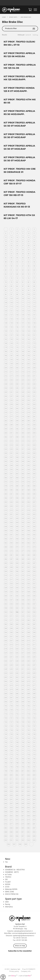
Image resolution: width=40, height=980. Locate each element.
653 (34, 669)
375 (23, 482)
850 (28, 804)
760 (28, 742)
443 (34, 527)
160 (28, 335)
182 (17, 351)
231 (23, 384)
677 (34, 685)
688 (28, 694)
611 (34, 641)
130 (28, 315)
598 (28, 632)
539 (34, 592)
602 (17, 637)
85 (11, 286)
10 (28, 233)
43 (11, 258)
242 (17, 392)
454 (28, 535)
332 (17, 453)
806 (17, 775)
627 (23, 653)
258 (6, 404)
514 (28, 575)
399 (23, 498)
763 (11, 747)
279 (23, 417)
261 (23, 404)
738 (6, 730)
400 (28, 498)
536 (17, 592)
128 (17, 315)
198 (6, 364)
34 (28, 250)
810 (6, 779)
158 (17, 335)
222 (6, 380)
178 (28, 347)
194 (17, 360)
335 (34, 453)
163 (11, 339)
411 (23, 506)
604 (28, 637)
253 (11, 400)
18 (6, 242)
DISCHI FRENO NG (12, 894)
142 (28, 323)
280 (28, 417)
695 (34, 698)
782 (17, 759)
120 (6, 311)
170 (17, 343)
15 (23, 237)
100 (28, 294)
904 (28, 840)
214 (28, 372)
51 (23, 262)
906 (9, 844)
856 (28, 808)
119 (34, 307)
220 (28, 376)
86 (17, 286)
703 (11, 706)
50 (17, 262)
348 (6, 466)
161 (34, 335)
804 (6, 775)
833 (34, 791)
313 (11, 441)
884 (17, 828)
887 (34, 828)
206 (17, 368)
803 (34, 771)
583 (11, 624)
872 (17, 820)
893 (34, 832)
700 (28, 702)
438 (6, 527)
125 (34, 311)
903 (23, 840)
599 (34, 632)
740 (17, 730)
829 (11, 791)
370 (28, 478)
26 (17, 246)
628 (28, 653)
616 (28, 645)
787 (11, 763)
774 (6, 755)
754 (28, 738)
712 (28, 710)
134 (17, 319)
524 (17, 584)
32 (17, 250)
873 (23, 820)
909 (26, 844)
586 (28, 624)
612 (6, 645)
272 (17, 413)
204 (6, 368)
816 (6, 783)
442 (28, 527)
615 (23, 645)
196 (28, 360)
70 (28, 274)
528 (6, 588)
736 (28, 726)
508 (28, 571)
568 (28, 612)
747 (23, 734)
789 (23, 763)
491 (34, 559)
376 (28, 482)
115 (11, 307)
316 (28, 441)
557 (34, 604)
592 (28, 628)
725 (34, 718)
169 (11, 343)
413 (34, 506)
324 (6, 449)
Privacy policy (14, 971)
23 (34, 242)
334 (28, 453)
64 (28, 270)
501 (23, 567)
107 (34, 299)
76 (28, 278)
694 (28, 698)
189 (23, 356)
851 (34, 804)
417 (23, 510)
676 (28, 685)
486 (6, 559)
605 (34, 637)
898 (28, 836)
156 (6, 335)
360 (6, 474)
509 (34, 571)
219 (23, 376)
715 (11, 714)
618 (6, 649)
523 (11, 584)
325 (11, 449)
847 (11, 804)
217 (11, 376)
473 (34, 547)
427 (11, 518)
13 (11, 237)
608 (17, 641)
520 (28, 580)
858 (6, 812)
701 (34, 702)
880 (28, 824)
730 (28, 722)
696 (6, 702)
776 (17, 755)
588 (6, 628)
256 (28, 400)
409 (11, 506)
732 (6, 726)
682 (28, 690)
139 (11, 323)
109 (11, 303)
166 (28, 339)
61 (11, 270)
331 (11, 453)
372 (6, 482)
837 (23, 795)
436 (28, 523)
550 (28, 600)
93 (23, 290)
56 (17, 266)
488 (17, 559)
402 (6, 502)
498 (6, 567)
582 (6, 624)
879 (23, 824)
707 (34, 706)
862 (28, 812)
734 (17, 726)
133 (11, 319)
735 (23, 726)
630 (6, 657)
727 (11, 722)
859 (11, 812)
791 (34, 763)
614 (17, 645)
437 (34, 523)
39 (23, 254)
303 (23, 433)
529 (11, 588)
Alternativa (9, 907)
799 (11, 771)
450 (6, 535)
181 (11, 351)
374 (17, 482)
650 (17, 669)
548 (17, 600)
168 (6, 343)
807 (23, 775)
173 (34, 343)
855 (23, 808)
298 (28, 429)
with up (13, 976)
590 (17, 628)
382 (28, 486)
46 (28, 258)
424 (28, 514)
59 (34, 266)
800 (17, 771)
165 (23, 339)
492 (6, 563)
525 (23, 584)
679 (11, 690)
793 (11, 767)
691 (11, 698)
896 (17, 836)
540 (6, 596)
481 (11, 555)
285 (23, 421)
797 (34, 767)
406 (28, 502)
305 (34, 433)
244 (28, 392)
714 (6, 714)
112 (28, 303)
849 (23, 804)
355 (11, 470)
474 (6, 551)
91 (11, 290)
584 (17, 624)
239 (34, 388)
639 (23, 661)
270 (6, 413)
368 (17, 478)
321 (23, 445)
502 (28, 567)
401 (34, 498)
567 (23, 612)
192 (6, 360)
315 (23, 441)
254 (17, 400)
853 (11, 808)
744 (6, 734)
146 (17, 327)
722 (17, 718)
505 (11, 571)
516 (6, 580)
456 (6, 539)
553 (11, 604)
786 (6, 763)
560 (17, 608)
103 (11, 299)
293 (34, 425)
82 (28, 282)
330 (6, 453)
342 (6, 461)
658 (28, 673)
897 (23, 836)
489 (23, 559)
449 (34, 531)
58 (28, 266)
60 (6, 270)
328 (28, 449)
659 (34, 673)
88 (28, 286)
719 (34, 714)
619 (11, 649)
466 (28, 543)
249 (23, 396)
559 (11, 608)
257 (34, 400)
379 (11, 486)
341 (34, 457)
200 (17, 364)
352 (28, 466)
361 (11, 474)
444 (6, 531)
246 (6, 396)
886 (28, 828)
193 (11, 360)
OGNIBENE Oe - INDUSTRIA (15, 870)
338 (17, 457)
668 (17, 681)
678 (6, 690)
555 (23, 604)
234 (6, 388)
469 (11, 547)
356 (17, 470)
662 (17, 677)
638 (17, 661)
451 (11, 535)
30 (6, 250)
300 (6, 433)
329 (34, 449)
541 (11, 596)
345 (23, 461)
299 (34, 429)
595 (11, 632)
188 (17, 356)
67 (11, 274)
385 (11, 490)
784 (28, 759)
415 (11, 510)
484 (28, 555)
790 (28, 763)
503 (34, 567)
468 (6, 547)
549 (23, 600)
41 (34, 254)
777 (23, 755)
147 (23, 327)
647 (34, 665)
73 (11, 278)
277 (11, 417)
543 (23, 596)
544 (28, 596)
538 (28, 592)
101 (34, 294)
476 (17, 551)
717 (23, 714)
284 (17, 421)
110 (17, 303)
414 (6, 510)
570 (6, 616)
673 (11, 685)
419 (34, 510)
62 (17, 270)
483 (23, 555)
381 (23, 486)
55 (11, 266)
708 (6, 710)
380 (17, 486)
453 (23, 535)
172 (28, 343)
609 (23, 641)
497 (34, 563)
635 (34, 657)
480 (6, 555)
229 (11, 384)
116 (17, 307)
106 (28, 299)
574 (28, 616)
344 (17, 461)
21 (23, 242)
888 (6, 832)
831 (23, 791)
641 (34, 661)
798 (6, 771)
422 (17, 514)
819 (23, 783)
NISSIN (8, 884)
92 (17, 290)
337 (11, 457)
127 (11, 315)
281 (34, 417)
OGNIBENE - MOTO (12, 872)
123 (23, 311)
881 (34, 824)
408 (6, 506)
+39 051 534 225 (21, 938)
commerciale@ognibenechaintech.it (24, 933)
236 (17, 388)
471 (23, 547)
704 (17, 706)
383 (34, 486)
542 (17, 596)
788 (17, 763)
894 (6, 836)
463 (11, 543)
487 (11, 559)
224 (17, 380)
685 (11, 694)
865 (11, 816)
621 (23, 649)
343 (11, 461)
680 (17, 690)
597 (23, 632)
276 (6, 417)
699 (23, 702)
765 (23, 747)
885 (23, 828)
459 (23, 539)
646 (28, 665)
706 (28, 706)
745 (11, 734)
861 (23, 812)
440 (17, 527)
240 (6, 392)
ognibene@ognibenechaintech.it (23, 936)
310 (28, 437)
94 (28, 290)
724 (28, 718)
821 (34, 783)
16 (28, 237)
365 (34, 474)
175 (11, 347)
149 (34, 327)
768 (6, 751)
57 (23, 266)
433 (11, 523)
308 (17, 437)
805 (11, 775)
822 (6, 787)
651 (23, 669)
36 (6, 254)
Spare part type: (14, 899)
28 (28, 246)
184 (28, 351)
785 (34, 759)
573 (23, 616)
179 (34, 347)
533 (34, 588)
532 (28, 588)
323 (34, 445)
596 (17, 632)
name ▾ (28, 35)
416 (17, 510)
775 (11, 755)
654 (6, 673)
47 (34, 258)
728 (17, 722)
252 (6, 400)
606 (6, 641)
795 (23, 767)
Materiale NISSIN (11, 889)
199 (11, 364)
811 (11, 779)
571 (11, 616)
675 (23, 685)
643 (11, 665)
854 (17, 808)
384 (6, 490)
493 (11, 563)
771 (23, 751)
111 (23, 303)
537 (23, 592)
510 (6, 575)
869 (34, 816)
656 (17, 673)
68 (17, 274)
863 (34, 812)
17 (34, 237)
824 (17, 787)
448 (28, 531)
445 (11, 531)
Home (4, 17)
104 (17, 299)
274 (28, 413)
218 (17, 376)
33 (23, 250)
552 (6, 604)
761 (34, 742)
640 (28, 661)
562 (28, 608)
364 (28, 474)
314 (17, 441)
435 (23, 523)
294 (6, 429)
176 (17, 347)
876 (6, 824)
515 (34, 575)
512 (17, 575)
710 (17, 710)
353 (34, 466)
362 (17, 474)
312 (6, 441)
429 (23, 518)
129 (23, 315)
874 (28, 820)
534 (6, 592)
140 (17, 323)
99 (23, 294)
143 (34, 323)
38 (17, 254)
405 (23, 502)
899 (34, 836)
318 (6, 445)
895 (11, 836)
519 (23, 580)
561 (23, 608)
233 (34, 384)
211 (11, 372)
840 (6, 799)
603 (23, 637)
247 (11, 396)
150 (6, 331)
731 (34, 722)
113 (34, 303)
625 (11, 653)
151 (11, 331)
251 (34, 396)
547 (11, 600)
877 (11, 824)
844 (28, 799)
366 (6, 478)
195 (23, 360)
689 (34, 694)
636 (6, 661)
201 (23, 364)
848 (17, 804)
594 (6, 632)
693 (23, 698)
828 (6, 791)
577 (11, 620)
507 (23, 571)
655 (11, 673)
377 (34, 482)
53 (34, 262)
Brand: (9, 867)
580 (28, 620)
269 (34, 408)
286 (28, 421)
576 (6, 620)
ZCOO (7, 887)
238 (28, 388)
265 (11, 408)
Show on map (20, 946)
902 (17, 840)
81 (23, 282)
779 (34, 755)
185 (34, 351)
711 (23, 710)
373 (11, 482)
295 (11, 429)
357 (23, 470)
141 (23, 323)
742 (28, 730)
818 (17, 783)
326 (17, 449)
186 (6, 356)
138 (6, 323)
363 (23, 474)
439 (11, 527)
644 (17, 665)
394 (28, 494)
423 (23, 514)
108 (6, 303)
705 (23, 706)
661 (11, 677)
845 (34, 799)
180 (6, 351)
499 (11, 567)
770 (17, 751)
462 (6, 543)
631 (11, 657)
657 (23, 673)
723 (23, 718)
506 (17, 571)
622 (28, 649)
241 (11, 392)
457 (11, 539)
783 (23, 759)
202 (28, 364)
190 (28, 356)
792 (6, 767)
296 (17, 429)
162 (6, 339)
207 (23, 368)
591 (23, 628)
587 (34, 624)
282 (6, 421)
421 (11, 514)
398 (17, 498)
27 (23, 246)
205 (11, 368)
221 (34, 376)
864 (6, 816)
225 (23, 380)
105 (23, 299)
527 (34, 584)
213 (23, 372)
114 (6, 307)
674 (17, 685)
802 (28, 771)
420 (6, 514)
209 (34, 368)
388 (28, 490)
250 (28, 396)
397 (11, 498)
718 (28, 714)
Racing (8, 904)
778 (28, 755)
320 (17, 445)
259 (11, 404)
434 (17, 523)
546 (6, 600)
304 (28, 433)
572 (17, 616)
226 (28, 380)
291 (23, 425)
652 (28, 669)
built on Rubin (26, 976)
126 (6, 315)
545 (34, 596)
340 (28, 457)
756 (6, 742)
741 (23, 730)
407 (34, 502)
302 (17, 433)
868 (28, 816)
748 (28, 734)
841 (11, 799)
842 (17, 799)
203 (34, 364)
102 (6, 299)
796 (28, 767)
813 (23, 779)
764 (17, 747)
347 (34, 461)
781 (11, 759)
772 (28, 751)
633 (23, 657)
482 (17, 555)
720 (6, 718)
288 (6, 425)
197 (34, 360)
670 (28, 681)
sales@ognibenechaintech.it (23, 931)
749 (34, 734)
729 (23, 722)
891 (23, 832)
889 (11, 832)
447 (23, 531)
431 (34, 518)
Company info (26, 971)
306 (6, 437)
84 (6, 286)
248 (17, 396)
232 (28, 384)
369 (23, 478)
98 (17, 294)
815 (34, 779)
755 (34, 738)
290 (17, 425)
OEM (7, 902)
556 (28, 604)
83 (34, 282)
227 (34, 380)
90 (6, 290)
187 (11, 356)
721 (11, 718)
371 (34, 478)
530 (17, 588)
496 (28, 563)
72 (6, 278)
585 (23, 624)
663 (23, 677)
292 (28, 425)
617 (34, 645)
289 (11, 425)
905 (34, 840)
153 (23, 331)
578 (17, 620)
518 (17, 580)
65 (34, 270)
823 (11, 787)
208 (28, 368)
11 (34, 233)
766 (28, 747)
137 (34, 319)
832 (28, 791)
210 (6, 372)
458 (17, 539)
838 (28, 795)
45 (23, 258)
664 (28, 677)
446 (17, 531)
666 (6, 681)
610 (28, 641)
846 (6, 804)
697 (11, 702)
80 (17, 282)
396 (6, 498)
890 (17, 832)
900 (6, 840)
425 (34, 514)
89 (34, 286)
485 (34, 555)
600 (6, 637)
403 (11, 502)
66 (6, 274)
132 (6, 319)
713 (34, 710)
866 (17, 816)
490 (28, 559)
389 (34, 490)
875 (34, 820)
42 (6, 258)
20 (17, 242)
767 (34, 747)
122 (17, 311)
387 (23, 490)
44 (17, 258)
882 (6, 828)
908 (20, 844)
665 (34, 677)
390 (6, 494)
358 (28, 470)
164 (17, 339)
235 (11, 388)
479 (34, 551)
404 (17, 502)
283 (11, 421)
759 (23, 742)
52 (28, 262)
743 (34, 730)
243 (23, 392)
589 (11, 628)
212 (17, 372)
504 (6, 571)
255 (23, 400)
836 (17, 795)
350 (17, 466)
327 (23, 449)
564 (6, 612)
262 (28, 404)
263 (34, 404)
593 (34, 628)
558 (6, 608)
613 (11, 645)
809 (34, 775)
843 (23, 799)
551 (34, 600)
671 (34, 681)
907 (14, 844)
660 (6, 677)
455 (34, 535)
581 (34, 620)
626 (17, 653)
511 (11, 575)
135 (23, 319)
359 (34, 470)
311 (34, 437)
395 (34, 494)
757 (11, 742)
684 (6, 694)
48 (6, 262)
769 (11, 751)
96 (6, 294)
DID (6, 879)
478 (28, 551)
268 (28, 408)
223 (11, 380)
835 (11, 795)
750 (6, 738)
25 (11, 246)
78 (6, 282)
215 (34, 372)
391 (11, 494)
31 (11, 250)
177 (23, 347)
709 (11, 710)
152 (17, 331)
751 (11, 738)
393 (23, 494)
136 (28, 319)
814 (28, 779)
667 (11, 681)
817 (11, 783)
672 (6, 685)
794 (17, 767)
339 (23, 457)
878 (17, 824)
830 (17, 791)
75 (23, 278)
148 (28, 327)
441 (23, 527)
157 (11, 335)
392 (17, 494)
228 (6, 384)
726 (6, 722)
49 (11, 262)
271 (11, 413)
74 (17, 278)
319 (11, 445)
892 (28, 832)
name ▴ (35, 35)
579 (23, 620)
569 (34, 612)
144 (6, 327)
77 (34, 278)
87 (23, 286)
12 (6, 237)
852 (6, 808)
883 (11, 828)
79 (11, 282)
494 (17, 563)
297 (23, 429)
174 (6, 347)
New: (8, 859)
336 (6, 457)
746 (17, 734)
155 (34, 331)
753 (23, 738)
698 (17, 702)
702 (6, 706)
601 (11, 637)
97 (11, 294)
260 (17, 404)
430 (28, 518)
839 (34, 795)
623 (34, 649)
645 (23, 665)
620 (17, 649)
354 (6, 470)
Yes (6, 862)
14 (17, 237)
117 (23, 307)
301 (11, 433)
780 (6, 759)
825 (23, 787)
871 (11, 820)
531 (23, 588)
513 (23, 575)
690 (6, 698)
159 (23, 335)
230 (17, 384)
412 (28, 506)
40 (28, 254)
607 (11, 641)
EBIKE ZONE (10, 892)
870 (6, 820)
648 (6, 669)
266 (17, 408)
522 (6, 584)
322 (28, 445)
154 (28, 331)
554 (17, 604)
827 (34, 787)
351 (23, 466)
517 (11, 580)
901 (11, 840)
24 (6, 246)
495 (23, 563)
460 (28, 539)
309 (23, 437)
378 (6, 486)
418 (28, 510)
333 (23, 453)
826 (28, 787)
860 (17, 812)
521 (34, 580)
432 (6, 523)
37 (11, 254)
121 (11, 311)
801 (23, 771)
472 (28, 547)
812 (17, 779)
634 (28, 657)
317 (34, 441)
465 (23, 543)
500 (17, 567)
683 (34, 690)
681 (23, 690)
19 (11, 242)
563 (34, 608)
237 (23, 388)
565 (11, 612)
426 (6, 518)
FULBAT (8, 882)
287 (34, 421)
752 (17, 738)
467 (34, 543)
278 (17, 417)
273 (23, 413)
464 (17, 543)
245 (34, 392)
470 (17, 547)
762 (6, 747)
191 (34, 356)
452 (17, 535)
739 (11, 730)
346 (28, 461)
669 (23, 681)
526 (28, 584)
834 (6, 795)
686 (17, 694)
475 (11, 551)
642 (6, 665)
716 (17, 714)
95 (34, 290)
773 (34, 751)
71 (34, 274)
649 (11, 669)
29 (34, 246)
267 (23, 408)
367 (11, 478)
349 (11, 466)
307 (11, 437)
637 (11, 661)
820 (28, 783)
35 (34, 250)
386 (17, 490)
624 (6, 653)
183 (23, 351)
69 (23, 274)
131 (34, 315)
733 (11, 726)
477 (23, 551)
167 (34, 339)
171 (23, 343)
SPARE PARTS (13, 17)
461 (34, 539)
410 (17, 506)
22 (28, 242)
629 (34, 653)
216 (6, 376)
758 (17, 742)
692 (17, 698)
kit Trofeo (8, 875)
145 (11, 327)
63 (23, 270)
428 (17, 518)
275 (34, 413)
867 (23, 816)
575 (34, 616)
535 (11, 592)
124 (28, 311)
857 (34, 808)
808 (28, 775)
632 (17, 657)
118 (28, 307)
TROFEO (8, 877)
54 (6, 266)
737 (34, 726)
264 (6, 408)
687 (23, 694)
